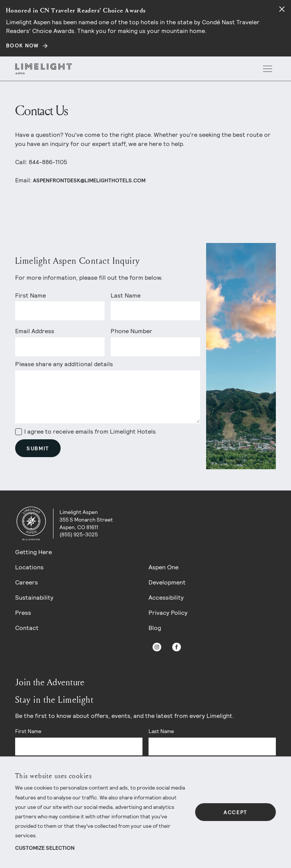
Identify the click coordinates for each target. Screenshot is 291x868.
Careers (27, 582)
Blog (155, 628)
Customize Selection (45, 848)
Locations (29, 567)
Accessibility (166, 598)
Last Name (126, 295)
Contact (27, 628)
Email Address (35, 331)
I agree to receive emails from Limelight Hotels (85, 432)
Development (167, 582)
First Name (31, 295)
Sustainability (34, 598)
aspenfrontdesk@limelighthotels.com (89, 180)
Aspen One (163, 567)
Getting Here (34, 552)
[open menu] (268, 69)
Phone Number (131, 331)
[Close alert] (282, 9)
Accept (235, 812)
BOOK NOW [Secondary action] (23, 45)
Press (23, 613)
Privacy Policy (168, 613)
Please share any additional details (64, 364)
